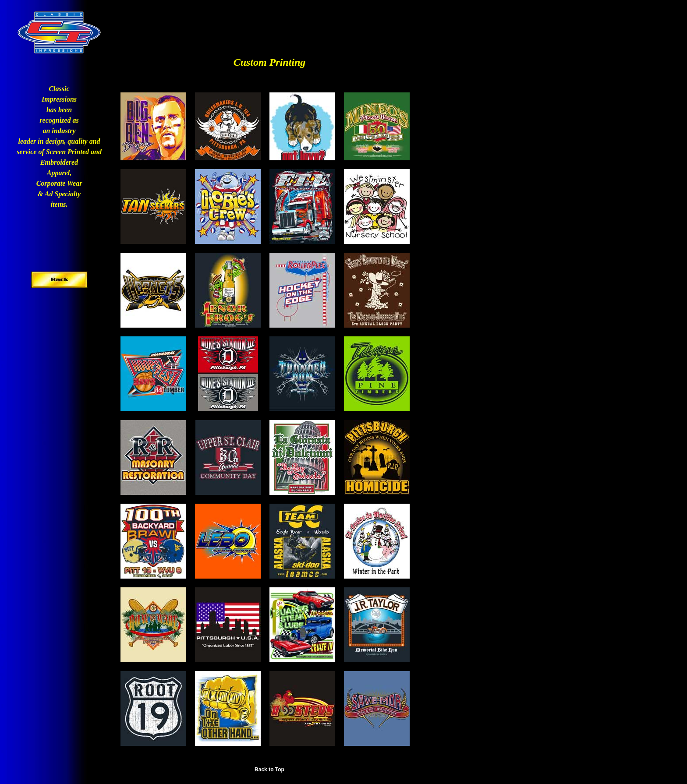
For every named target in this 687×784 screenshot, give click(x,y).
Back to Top (269, 770)
